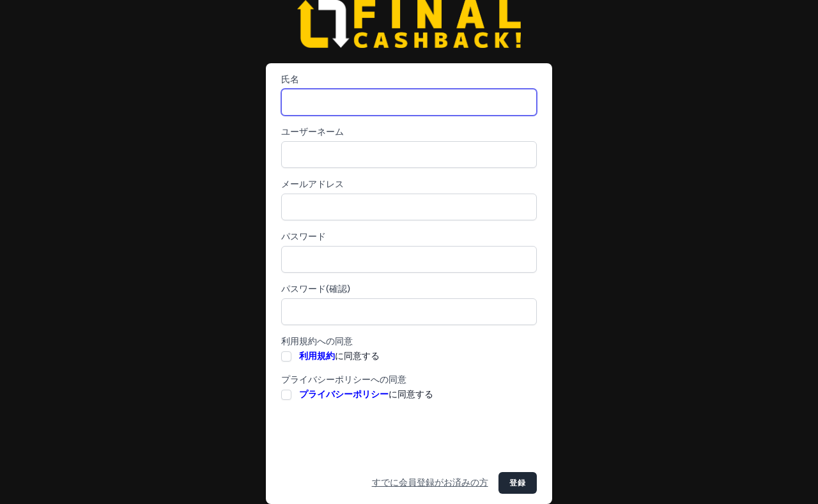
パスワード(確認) (316, 289)
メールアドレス (313, 184)
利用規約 (317, 356)
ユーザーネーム (313, 132)
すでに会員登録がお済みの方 (430, 483)
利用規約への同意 (317, 341)
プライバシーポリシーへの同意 (344, 380)
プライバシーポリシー (344, 394)
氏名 (290, 80)
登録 (518, 483)
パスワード (304, 237)
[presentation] (378, 437)
